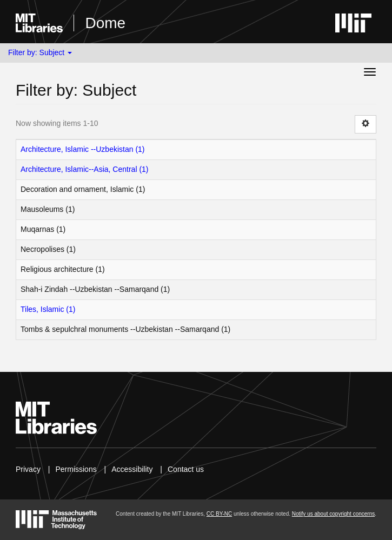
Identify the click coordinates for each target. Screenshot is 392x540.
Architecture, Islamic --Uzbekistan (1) (83, 149)
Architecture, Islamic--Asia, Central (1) (85, 169)
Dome (105, 23)
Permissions (76, 469)
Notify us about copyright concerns (333, 514)
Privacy (28, 469)
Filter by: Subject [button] (40, 52)
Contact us (186, 469)
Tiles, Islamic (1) (48, 309)
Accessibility (132, 469)
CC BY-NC (219, 514)
